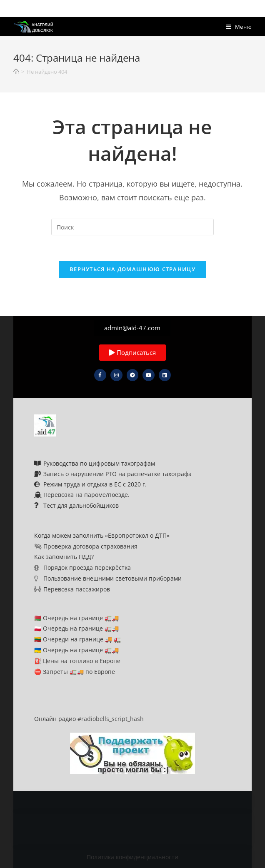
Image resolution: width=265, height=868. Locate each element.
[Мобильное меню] (239, 27)
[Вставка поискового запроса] (132, 227)
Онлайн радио (55, 719)
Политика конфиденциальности (132, 857)
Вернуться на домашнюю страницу (132, 269)
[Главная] (16, 72)
